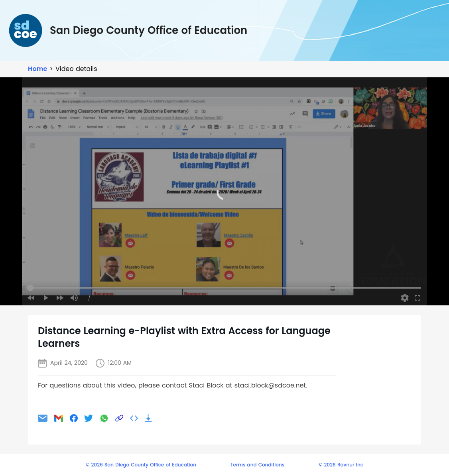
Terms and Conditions (257, 465)
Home (37, 69)
